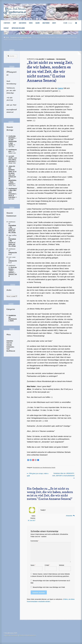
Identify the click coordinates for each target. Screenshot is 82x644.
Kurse (31, 23)
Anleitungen (46, 23)
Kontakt (6, 28)
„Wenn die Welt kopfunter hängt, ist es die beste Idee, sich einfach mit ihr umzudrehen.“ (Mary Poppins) (12, 175)
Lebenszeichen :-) (13, 253)
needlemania (51, 59)
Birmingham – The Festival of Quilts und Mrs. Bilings (12, 229)
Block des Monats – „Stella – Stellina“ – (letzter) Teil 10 (13, 272)
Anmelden (10, 341)
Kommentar (35, 541)
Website (62, 565)
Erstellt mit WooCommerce (27, 635)
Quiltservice (23, 23)
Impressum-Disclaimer (18, 28)
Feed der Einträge (9, 344)
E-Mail (47, 565)
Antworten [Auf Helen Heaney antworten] (69, 516)
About (54, 23)
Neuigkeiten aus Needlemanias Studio (21, 37)
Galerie (38, 23)
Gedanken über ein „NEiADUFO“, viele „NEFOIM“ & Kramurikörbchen (63, 474)
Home (7, 37)
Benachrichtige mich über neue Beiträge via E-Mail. (49, 587)
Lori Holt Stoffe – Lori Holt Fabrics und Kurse (13, 159)
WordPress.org (11, 351)
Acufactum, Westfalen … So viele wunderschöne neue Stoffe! (13, 140)
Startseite (7, 23)
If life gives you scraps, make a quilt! (38, 474)
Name (33, 565)
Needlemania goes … (13, 150)
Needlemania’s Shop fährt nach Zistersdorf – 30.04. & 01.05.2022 (13, 193)
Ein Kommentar (61, 59)
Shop (14, 23)
